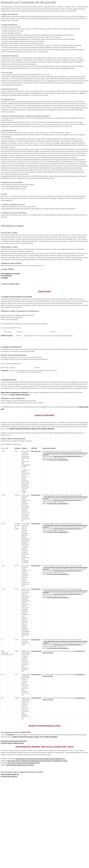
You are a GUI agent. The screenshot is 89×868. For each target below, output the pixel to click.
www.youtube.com (36, 651)
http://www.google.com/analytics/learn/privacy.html (67, 456)
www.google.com (36, 451)
